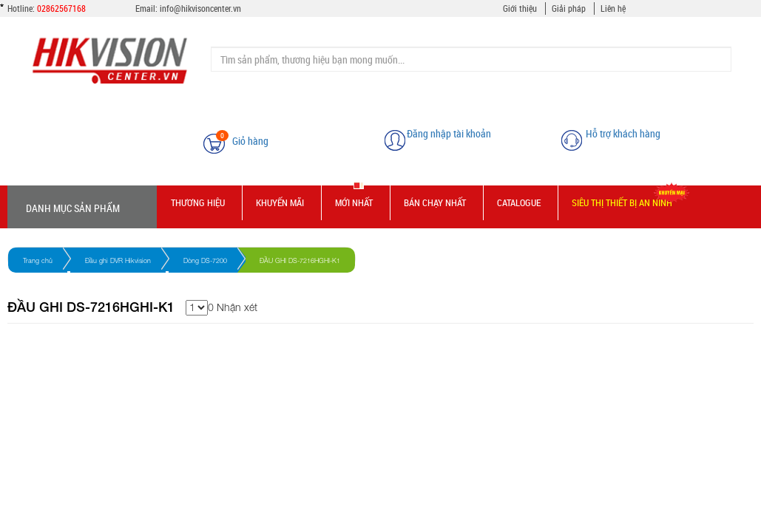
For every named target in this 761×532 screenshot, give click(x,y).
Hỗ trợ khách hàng (623, 133)
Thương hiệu (198, 202)
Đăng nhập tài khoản (449, 133)
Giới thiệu (520, 8)
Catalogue (519, 202)
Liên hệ (613, 8)
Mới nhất (354, 202)
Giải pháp (569, 8)
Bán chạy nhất (435, 202)
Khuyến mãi (280, 202)
